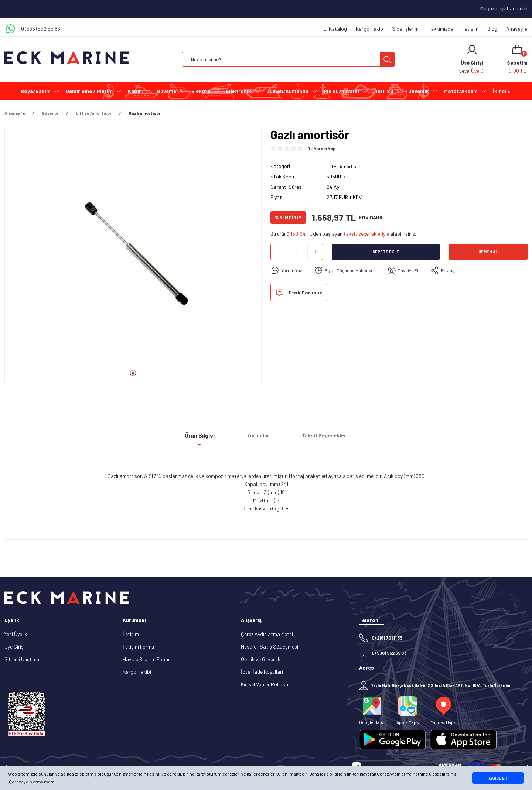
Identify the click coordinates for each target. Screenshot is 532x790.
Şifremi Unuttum (23, 659)
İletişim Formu (138, 647)
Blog (492, 29)
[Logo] (66, 58)
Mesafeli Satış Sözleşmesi (270, 647)
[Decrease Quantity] (278, 252)
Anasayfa (517, 29)
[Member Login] (472, 50)
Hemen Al (488, 252)
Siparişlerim (405, 29)
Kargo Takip (369, 29)
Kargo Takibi (137, 672)
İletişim (470, 29)
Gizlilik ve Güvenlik (261, 659)
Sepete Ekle (386, 252)
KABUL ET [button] (498, 778)
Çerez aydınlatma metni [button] (32, 782)
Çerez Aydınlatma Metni (267, 634)
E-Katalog (335, 29)
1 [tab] (133, 373)
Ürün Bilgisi (200, 438)
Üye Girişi (15, 647)
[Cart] (517, 59)
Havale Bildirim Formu (147, 659)
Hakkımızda (440, 29)
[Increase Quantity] (315, 252)
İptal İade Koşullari (262, 672)
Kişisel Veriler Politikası (266, 684)
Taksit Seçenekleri (325, 438)
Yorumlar (258, 438)
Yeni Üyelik (16, 634)
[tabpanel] (133, 259)
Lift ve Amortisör (346, 166)
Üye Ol (478, 71)
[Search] (288, 59)
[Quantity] (297, 252)
